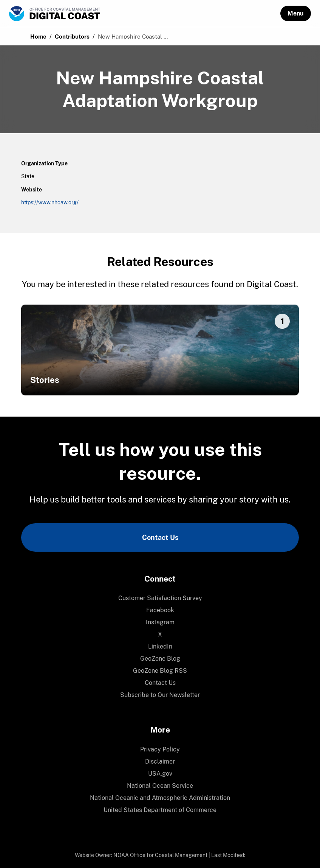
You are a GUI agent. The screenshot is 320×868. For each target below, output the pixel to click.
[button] (296, 13)
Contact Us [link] (160, 537)
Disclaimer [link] (160, 761)
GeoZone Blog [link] (160, 659)
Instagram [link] (160, 622)
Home (38, 37)
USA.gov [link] (160, 774)
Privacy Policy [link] (160, 749)
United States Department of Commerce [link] (160, 810)
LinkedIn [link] (160, 646)
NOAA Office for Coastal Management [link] (160, 855)
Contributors (72, 37)
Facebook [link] (160, 610)
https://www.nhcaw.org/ (50, 202)
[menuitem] (160, 598)
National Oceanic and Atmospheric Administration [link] (160, 798)
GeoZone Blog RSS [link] (160, 671)
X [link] (160, 634)
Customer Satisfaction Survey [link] (160, 598)
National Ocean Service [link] (160, 786)
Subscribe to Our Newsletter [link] (160, 695)
